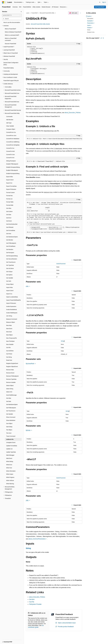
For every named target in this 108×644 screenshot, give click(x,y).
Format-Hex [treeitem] (9, 196)
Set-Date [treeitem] (9, 401)
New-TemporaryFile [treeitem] (11, 338)
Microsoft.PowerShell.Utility (47, 13)
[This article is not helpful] (103, 38)
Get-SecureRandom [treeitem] (12, 259)
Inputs (89, 25)
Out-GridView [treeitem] (10, 351)
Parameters (91, 23)
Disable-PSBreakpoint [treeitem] (12, 164)
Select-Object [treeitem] (10, 386)
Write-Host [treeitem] (9, 468)
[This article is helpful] (101, 38)
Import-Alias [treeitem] (9, 287)
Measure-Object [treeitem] (11, 322)
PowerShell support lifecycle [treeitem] (11, 81)
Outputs (90, 28)
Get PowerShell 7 (100, 7)
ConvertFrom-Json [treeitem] (11, 136)
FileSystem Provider (35, 604)
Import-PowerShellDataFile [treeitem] (13, 300)
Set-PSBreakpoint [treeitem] (11, 408)
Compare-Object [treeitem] (11, 129)
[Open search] (100, 2)
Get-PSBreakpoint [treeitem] (11, 243)
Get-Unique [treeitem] (9, 272)
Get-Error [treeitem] (9, 218)
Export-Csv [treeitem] (9, 183)
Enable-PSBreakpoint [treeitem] (12, 170)
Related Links (91, 32)
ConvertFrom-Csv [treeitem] (11, 132)
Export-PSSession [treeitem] (11, 189)
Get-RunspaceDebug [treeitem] (12, 256)
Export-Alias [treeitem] (9, 177)
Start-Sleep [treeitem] (9, 427)
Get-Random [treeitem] (10, 249)
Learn (28, 13)
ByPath (29, 430)
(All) (28, 286)
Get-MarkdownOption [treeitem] (12, 237)
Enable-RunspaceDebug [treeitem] (13, 174)
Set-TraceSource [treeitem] (11, 411)
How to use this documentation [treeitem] (12, 22)
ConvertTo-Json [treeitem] (10, 155)
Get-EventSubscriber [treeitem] (12, 224)
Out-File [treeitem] (8, 348)
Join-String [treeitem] (9, 316)
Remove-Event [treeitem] (10, 373)
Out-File (32, 602)
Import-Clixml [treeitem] (10, 291)
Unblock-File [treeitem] (10, 439)
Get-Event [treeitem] (9, 221)
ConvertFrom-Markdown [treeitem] (13, 139)
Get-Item (32, 599)
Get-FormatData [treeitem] (11, 230)
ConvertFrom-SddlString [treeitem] (13, 142)
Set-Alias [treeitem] (9, 398)
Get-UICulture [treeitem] (10, 268)
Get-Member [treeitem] (10, 240)
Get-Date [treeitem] (9, 215)
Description (90, 18)
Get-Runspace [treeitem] (10, 253)
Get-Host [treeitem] (9, 234)
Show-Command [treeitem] (11, 417)
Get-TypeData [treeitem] (10, 265)
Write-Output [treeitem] (10, 474)
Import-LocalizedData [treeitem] (12, 297)
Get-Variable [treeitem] (10, 278)
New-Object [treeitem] (9, 335)
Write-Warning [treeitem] (10, 484)
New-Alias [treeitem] (9, 325)
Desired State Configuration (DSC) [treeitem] (11, 64)
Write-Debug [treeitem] (10, 461)
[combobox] (12, 15)
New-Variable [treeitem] (10, 344)
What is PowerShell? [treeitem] (10, 29)
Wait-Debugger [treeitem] (10, 455)
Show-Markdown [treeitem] (11, 420)
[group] (54, 139)
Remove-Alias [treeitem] (10, 370)
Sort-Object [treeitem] (9, 423)
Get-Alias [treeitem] (9, 208)
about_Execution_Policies (73, 113)
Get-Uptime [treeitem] (9, 275)
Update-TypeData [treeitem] (11, 452)
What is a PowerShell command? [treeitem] (11, 39)
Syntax (90, 16)
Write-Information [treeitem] (11, 471)
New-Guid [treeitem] (9, 332)
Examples (90, 21)
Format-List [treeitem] (9, 199)
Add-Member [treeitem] (10, 120)
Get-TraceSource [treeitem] (11, 262)
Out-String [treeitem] (9, 357)
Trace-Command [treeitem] (11, 436)
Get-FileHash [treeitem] (10, 227)
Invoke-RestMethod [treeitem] (11, 310)
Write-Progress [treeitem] (10, 477)
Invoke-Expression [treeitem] (11, 306)
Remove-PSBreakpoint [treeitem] (12, 376)
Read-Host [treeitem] (9, 360)
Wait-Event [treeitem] (9, 458)
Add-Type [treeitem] (9, 123)
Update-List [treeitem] (9, 449)
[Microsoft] (3, 2)
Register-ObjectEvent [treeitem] (12, 367)
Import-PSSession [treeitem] (11, 303)
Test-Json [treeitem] (9, 433)
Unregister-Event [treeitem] (11, 442)
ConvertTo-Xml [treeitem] (10, 158)
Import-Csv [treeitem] (9, 294)
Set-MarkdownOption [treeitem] (12, 405)
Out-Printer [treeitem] (9, 354)
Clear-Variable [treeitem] (10, 126)
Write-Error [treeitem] (9, 465)
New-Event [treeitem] (9, 329)
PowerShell (34, 13)
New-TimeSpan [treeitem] (10, 341)
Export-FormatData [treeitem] (11, 186)
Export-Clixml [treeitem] (10, 180)
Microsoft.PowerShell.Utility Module (40, 24)
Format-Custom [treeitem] (10, 192)
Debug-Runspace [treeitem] (11, 161)
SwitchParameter (61, 264)
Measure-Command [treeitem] (12, 319)
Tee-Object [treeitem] (9, 430)
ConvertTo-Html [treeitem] (10, 151)
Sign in (104, 2)
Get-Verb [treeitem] (9, 281)
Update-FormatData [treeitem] (12, 446)
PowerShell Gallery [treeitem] (9, 68)
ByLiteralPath (31, 364)
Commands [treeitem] (9, 117)
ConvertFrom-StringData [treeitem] (13, 145)
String (62, 341)
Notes (89, 30)
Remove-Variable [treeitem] (11, 382)
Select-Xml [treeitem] (9, 392)
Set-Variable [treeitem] (10, 414)
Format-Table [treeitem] (10, 202)
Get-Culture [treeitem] (9, 211)
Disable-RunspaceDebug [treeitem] (13, 167)
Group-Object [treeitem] (10, 284)
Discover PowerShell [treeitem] (10, 44)
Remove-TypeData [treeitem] (11, 379)
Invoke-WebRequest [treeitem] (12, 313)
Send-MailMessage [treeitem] (11, 395)
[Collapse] (21, 12)
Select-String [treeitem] (10, 389)
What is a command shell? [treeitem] (12, 35)
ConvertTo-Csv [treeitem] (10, 148)
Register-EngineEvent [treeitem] (12, 363)
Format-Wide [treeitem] (10, 205)
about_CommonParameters (37, 539)
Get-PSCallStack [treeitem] (11, 246)
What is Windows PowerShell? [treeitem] (13, 32)
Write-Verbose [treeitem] (10, 480)
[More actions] (81, 13)
